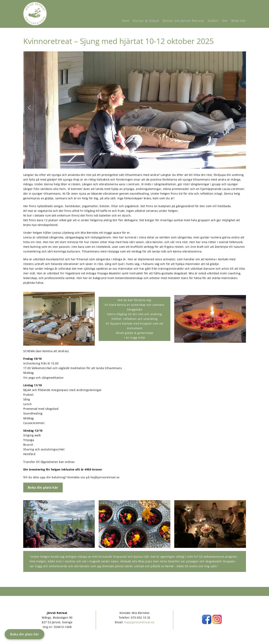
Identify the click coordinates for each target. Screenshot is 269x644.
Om (225, 21)
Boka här (239, 21)
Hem (126, 21)
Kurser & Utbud (146, 21)
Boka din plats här (25, 634)
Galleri (213, 21)
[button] (29, 110)
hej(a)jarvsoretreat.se (139, 622)
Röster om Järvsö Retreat (183, 21)
